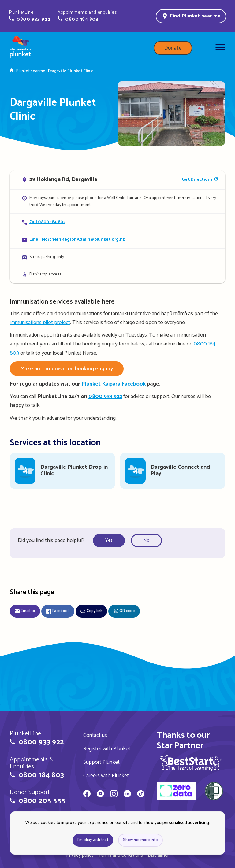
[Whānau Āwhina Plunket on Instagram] (114, 795)
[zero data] (176, 792)
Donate (173, 48)
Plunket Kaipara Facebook (114, 384)
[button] (30, 16)
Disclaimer (158, 855)
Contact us (95, 735)
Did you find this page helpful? (51, 541)
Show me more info (140, 840)
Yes (109, 540)
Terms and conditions (121, 855)
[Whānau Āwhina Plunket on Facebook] (87, 795)
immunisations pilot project (40, 323)
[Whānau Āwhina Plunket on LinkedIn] (127, 795)
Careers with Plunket (106, 776)
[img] (191, 763)
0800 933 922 (105, 397)
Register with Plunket (107, 749)
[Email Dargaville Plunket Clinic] (117, 240)
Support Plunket (101, 762)
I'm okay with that (93, 840)
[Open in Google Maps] (117, 180)
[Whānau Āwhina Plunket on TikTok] (141, 795)
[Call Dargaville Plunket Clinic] (117, 222)
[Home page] (21, 48)
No (146, 540)
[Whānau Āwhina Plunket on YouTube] (100, 795)
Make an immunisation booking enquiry (67, 369)
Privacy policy (80, 855)
